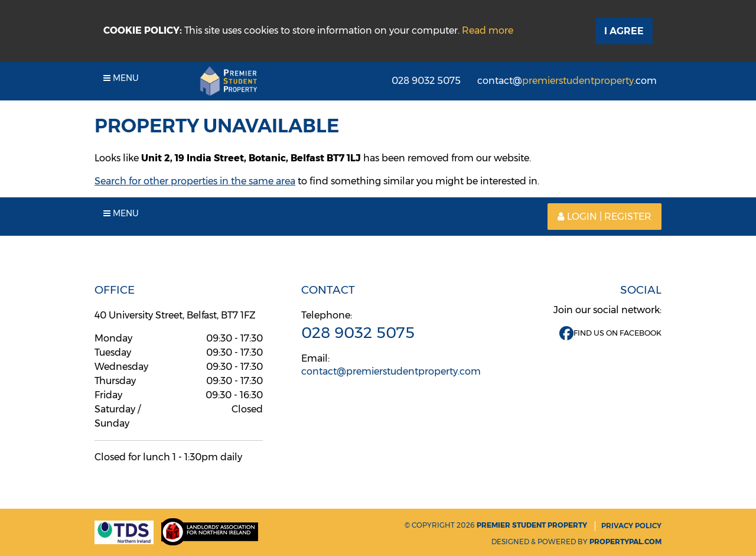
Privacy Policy (631, 526)
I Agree (624, 31)
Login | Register (605, 217)
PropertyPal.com (625, 542)
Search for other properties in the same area (195, 181)
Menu (121, 78)
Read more (488, 30)
